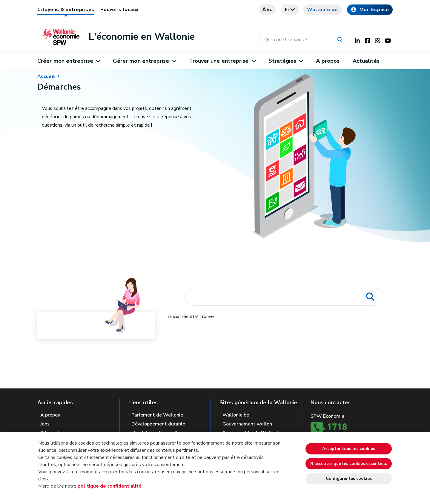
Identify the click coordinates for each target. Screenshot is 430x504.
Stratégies (286, 61)
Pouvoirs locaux (120, 10)
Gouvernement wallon (247, 424)
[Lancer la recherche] (341, 40)
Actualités (366, 61)
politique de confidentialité (110, 486)
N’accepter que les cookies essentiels (349, 464)
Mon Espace (370, 10)
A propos (328, 61)
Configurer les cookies (349, 478)
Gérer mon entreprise (144, 61)
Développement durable (158, 424)
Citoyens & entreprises (66, 10)
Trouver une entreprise (222, 61)
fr (290, 10)
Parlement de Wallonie (157, 415)
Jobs (45, 424)
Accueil (46, 76)
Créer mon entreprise (69, 61)
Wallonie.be (322, 10)
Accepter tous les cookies (349, 449)
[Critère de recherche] (303, 40)
